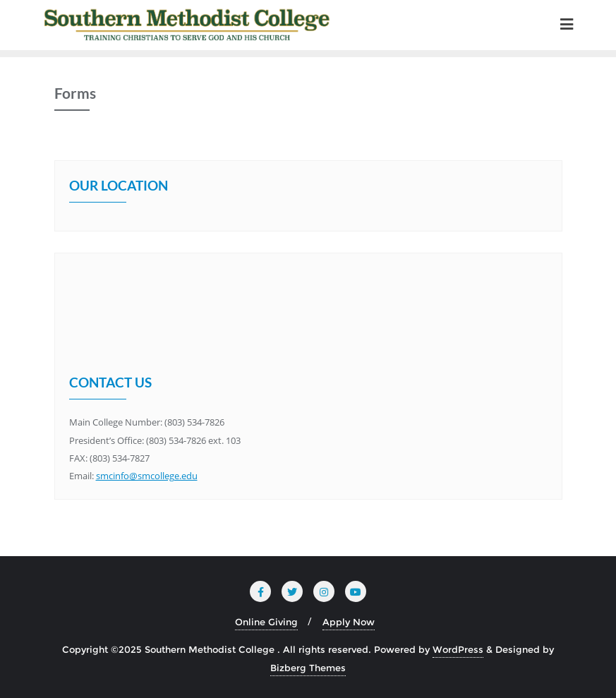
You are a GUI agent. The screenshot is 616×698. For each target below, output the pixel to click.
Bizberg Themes (308, 668)
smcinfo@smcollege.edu (147, 476)
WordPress (458, 649)
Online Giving (266, 622)
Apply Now (349, 622)
